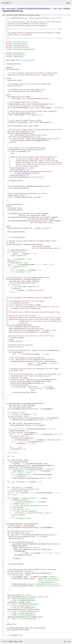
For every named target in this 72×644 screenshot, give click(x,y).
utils (60, 8)
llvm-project (11, 8)
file (37, 15)
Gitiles (10, 641)
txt (65, 641)
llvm (3, 8)
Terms (20, 641)
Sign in (68, 3)
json (69, 641)
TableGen (67, 8)
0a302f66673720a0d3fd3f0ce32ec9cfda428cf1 (34, 8)
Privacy (15, 641)
